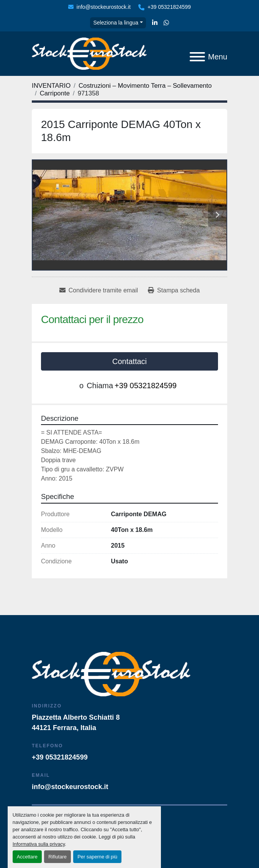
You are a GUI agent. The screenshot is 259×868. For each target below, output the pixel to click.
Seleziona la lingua (116, 23)
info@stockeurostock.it (104, 7)
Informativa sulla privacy (39, 844)
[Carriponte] (55, 93)
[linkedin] (155, 23)
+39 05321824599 (169, 7)
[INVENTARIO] (51, 86)
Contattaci (129, 361)
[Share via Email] (99, 290)
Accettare (27, 857)
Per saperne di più (97, 857)
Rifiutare (57, 857)
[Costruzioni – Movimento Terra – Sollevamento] (145, 86)
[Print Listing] (174, 290)
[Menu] (197, 57)
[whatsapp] (166, 23)
